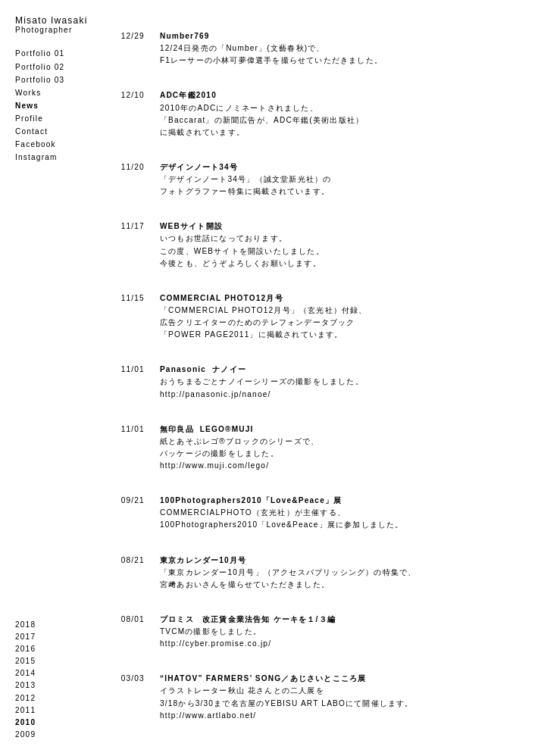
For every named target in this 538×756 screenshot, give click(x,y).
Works (28, 93)
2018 (25, 625)
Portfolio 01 (40, 53)
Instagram (36, 157)
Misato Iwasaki (52, 25)
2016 (25, 649)
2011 (25, 710)
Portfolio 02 (40, 67)
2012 (25, 698)
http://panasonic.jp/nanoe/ (216, 394)
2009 (25, 734)
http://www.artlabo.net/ (208, 715)
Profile (29, 119)
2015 (25, 661)
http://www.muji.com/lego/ (214, 465)
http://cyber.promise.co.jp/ (216, 644)
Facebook (36, 144)
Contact (31, 131)
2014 (25, 673)
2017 (25, 637)
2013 (25, 685)
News (27, 106)
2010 (25, 722)
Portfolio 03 (40, 80)
